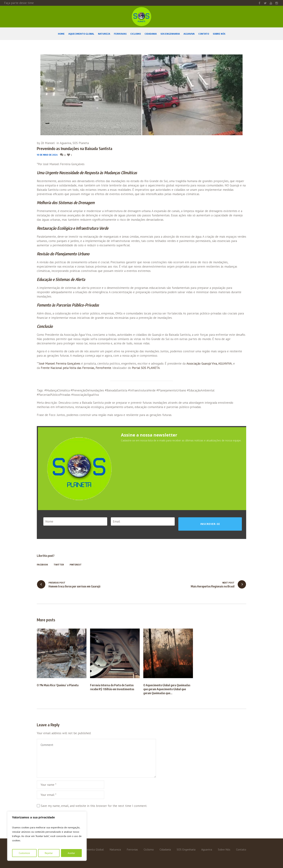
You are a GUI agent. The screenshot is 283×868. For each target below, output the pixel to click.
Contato (241, 849)
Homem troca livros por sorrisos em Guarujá (74, 586)
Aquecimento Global (91, 849)
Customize (24, 853)
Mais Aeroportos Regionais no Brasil (213, 586)
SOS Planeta (81, 143)
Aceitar (71, 853)
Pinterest (76, 565)
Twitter (59, 565)
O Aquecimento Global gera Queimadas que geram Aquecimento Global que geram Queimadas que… (167, 689)
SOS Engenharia (186, 849)
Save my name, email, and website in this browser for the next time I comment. (94, 806)
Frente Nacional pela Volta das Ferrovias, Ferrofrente (76, 368)
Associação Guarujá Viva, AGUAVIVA (209, 363)
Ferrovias (132, 849)
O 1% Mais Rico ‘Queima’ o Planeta (58, 685)
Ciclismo (149, 849)
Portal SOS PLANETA (146, 368)
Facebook (42, 565)
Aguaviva (65, 143)
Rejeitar (49, 853)
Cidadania (165, 849)
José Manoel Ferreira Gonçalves (60, 363)
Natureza (115, 849)
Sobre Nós (224, 849)
